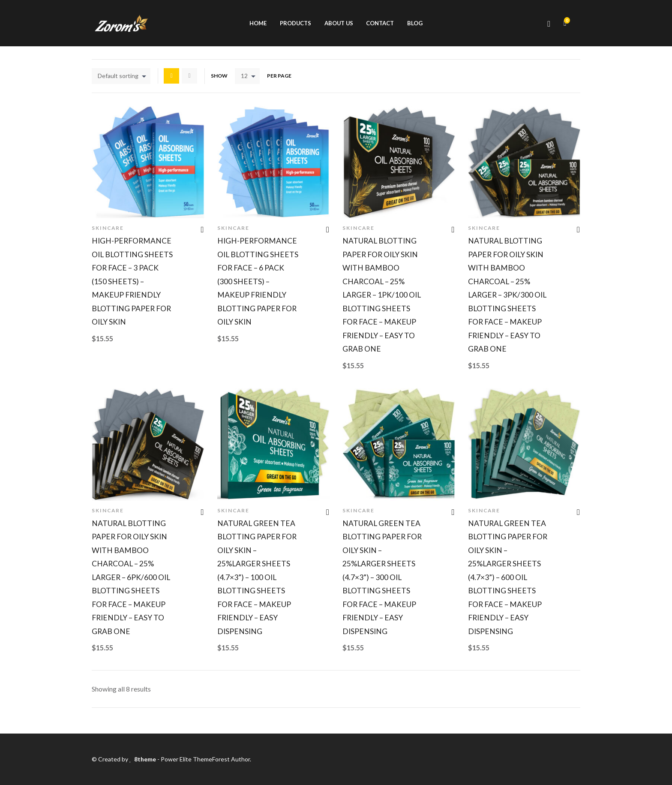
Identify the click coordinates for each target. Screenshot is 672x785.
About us (339, 23)
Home (258, 23)
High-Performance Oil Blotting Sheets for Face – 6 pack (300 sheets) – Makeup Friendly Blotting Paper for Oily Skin (258, 281)
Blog (415, 23)
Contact (380, 23)
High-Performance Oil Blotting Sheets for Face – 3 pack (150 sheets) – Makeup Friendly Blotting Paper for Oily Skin (132, 281)
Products (295, 23)
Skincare (108, 228)
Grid (171, 76)
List (189, 76)
